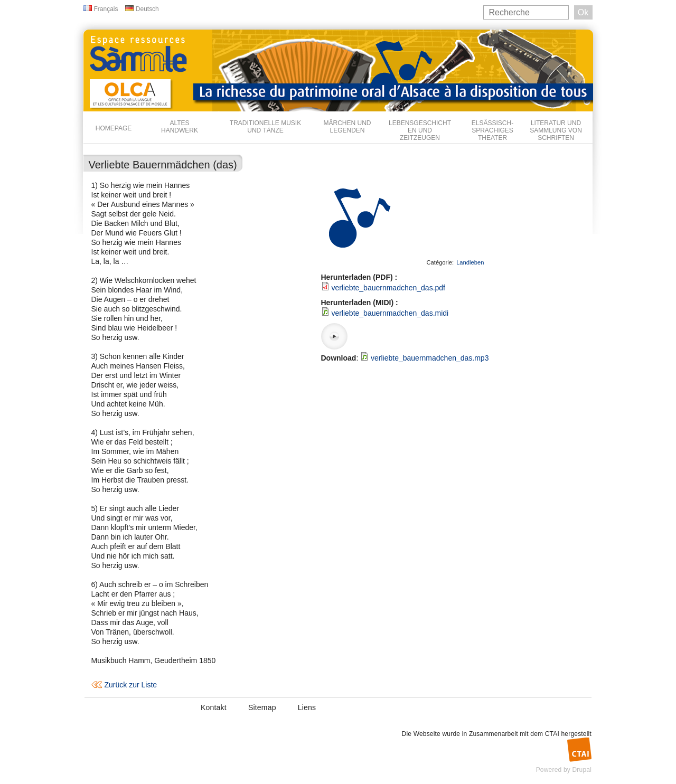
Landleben (470, 262)
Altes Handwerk (180, 127)
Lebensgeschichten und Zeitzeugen (420, 130)
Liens (307, 707)
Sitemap (262, 707)
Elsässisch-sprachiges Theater (492, 130)
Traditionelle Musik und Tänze (265, 127)
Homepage (114, 128)
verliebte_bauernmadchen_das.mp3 (430, 358)
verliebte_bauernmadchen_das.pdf (388, 288)
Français (106, 9)
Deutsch (147, 9)
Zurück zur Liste (131, 685)
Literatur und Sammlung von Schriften (556, 130)
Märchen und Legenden (348, 127)
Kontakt (214, 707)
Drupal (582, 770)
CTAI (552, 734)
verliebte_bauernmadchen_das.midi (390, 313)
